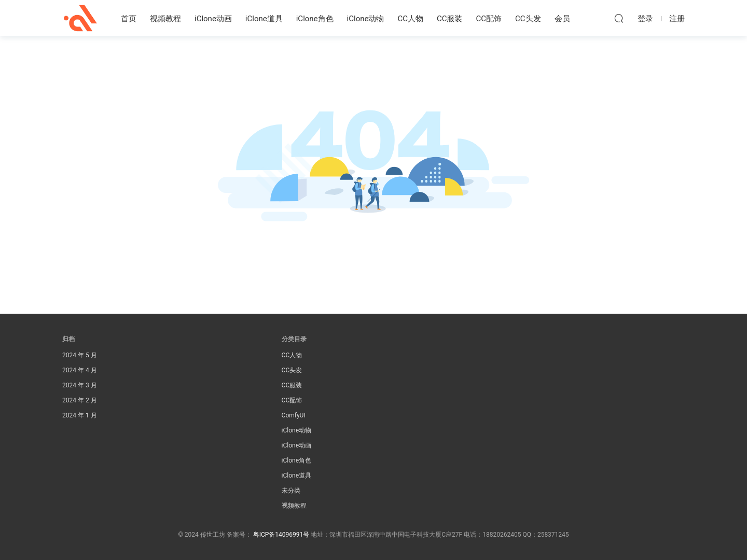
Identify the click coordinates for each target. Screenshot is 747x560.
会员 (562, 19)
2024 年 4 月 (80, 370)
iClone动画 (213, 19)
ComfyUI (294, 415)
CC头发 (528, 19)
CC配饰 (489, 19)
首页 (129, 19)
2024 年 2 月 (80, 400)
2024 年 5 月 (80, 355)
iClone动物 (366, 19)
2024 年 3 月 (80, 385)
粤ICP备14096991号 (281, 535)
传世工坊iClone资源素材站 (80, 18)
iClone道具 (264, 19)
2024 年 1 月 (80, 415)
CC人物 (410, 19)
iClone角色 (315, 19)
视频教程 (165, 19)
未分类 (291, 491)
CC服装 (450, 19)
